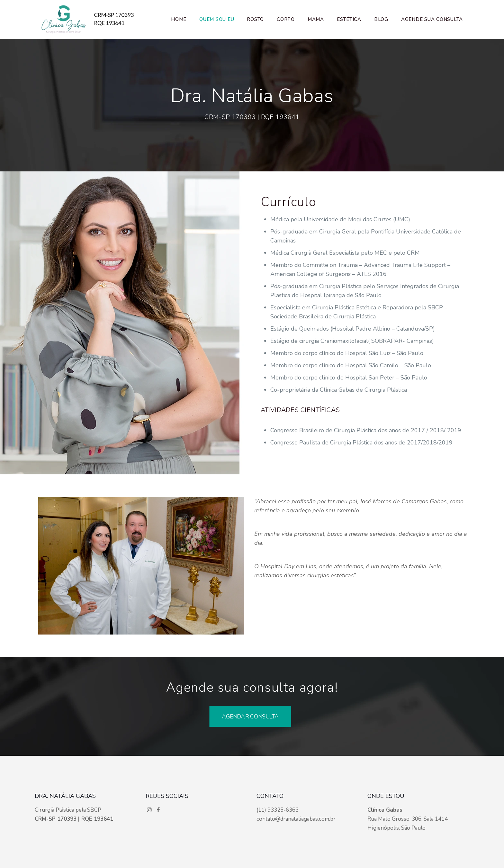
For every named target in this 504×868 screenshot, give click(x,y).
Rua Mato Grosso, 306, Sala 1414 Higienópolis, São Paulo (408, 819)
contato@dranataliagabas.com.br (296, 819)
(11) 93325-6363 (278, 810)
